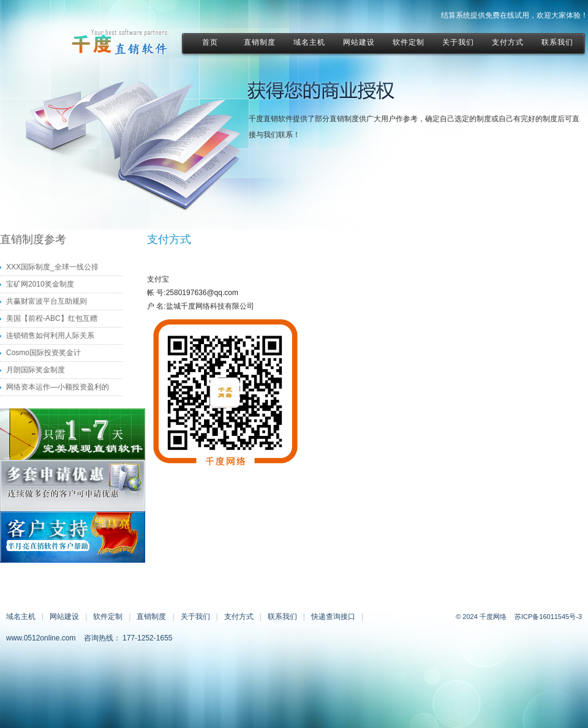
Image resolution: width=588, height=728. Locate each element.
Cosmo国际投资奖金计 (43, 353)
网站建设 (64, 617)
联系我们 (282, 617)
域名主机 (21, 617)
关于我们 (195, 617)
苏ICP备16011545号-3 (548, 617)
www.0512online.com (41, 638)
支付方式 (239, 617)
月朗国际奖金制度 (36, 370)
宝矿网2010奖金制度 (40, 284)
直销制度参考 (33, 239)
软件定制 (108, 617)
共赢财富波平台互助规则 (47, 301)
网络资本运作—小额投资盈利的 (58, 387)
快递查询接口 (333, 617)
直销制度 (151, 617)
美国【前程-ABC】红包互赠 (52, 318)
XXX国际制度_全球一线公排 (52, 267)
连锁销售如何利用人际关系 (50, 336)
